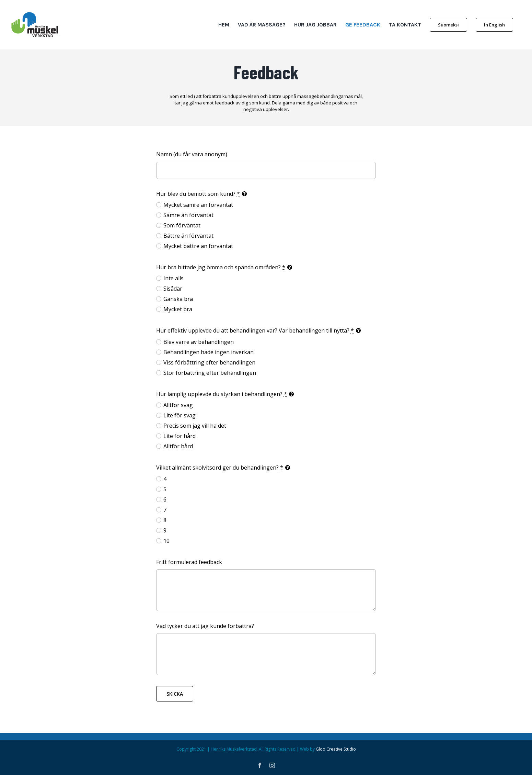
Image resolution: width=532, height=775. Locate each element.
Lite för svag (180, 415)
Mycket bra (178, 309)
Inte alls (174, 278)
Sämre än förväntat (188, 215)
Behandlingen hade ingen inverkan (209, 352)
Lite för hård (180, 436)
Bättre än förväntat (188, 236)
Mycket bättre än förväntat (198, 246)
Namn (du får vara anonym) (192, 154)
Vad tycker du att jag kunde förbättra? (205, 626)
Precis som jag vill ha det (195, 426)
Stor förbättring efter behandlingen (210, 373)
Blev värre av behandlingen (199, 342)
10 (166, 541)
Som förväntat (182, 225)
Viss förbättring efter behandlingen (209, 362)
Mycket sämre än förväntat (198, 205)
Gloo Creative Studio (336, 749)
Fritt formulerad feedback (189, 562)
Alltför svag (178, 405)
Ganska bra (178, 299)
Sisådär (173, 289)
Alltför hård (178, 446)
